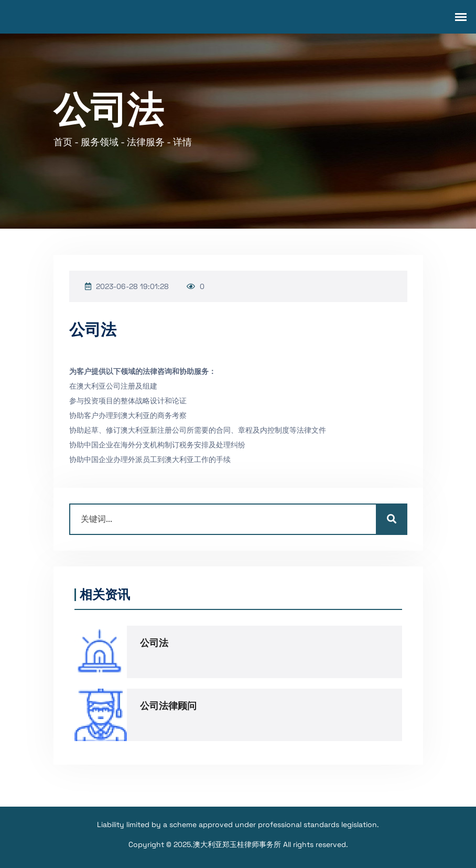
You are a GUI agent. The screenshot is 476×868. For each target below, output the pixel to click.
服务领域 (100, 142)
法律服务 (146, 142)
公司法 (154, 643)
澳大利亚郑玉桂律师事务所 (237, 845)
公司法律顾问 (168, 706)
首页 (63, 142)
